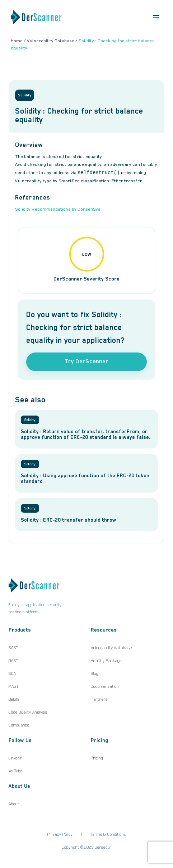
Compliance (19, 725)
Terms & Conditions (108, 834)
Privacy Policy (60, 834)
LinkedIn (16, 758)
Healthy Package (106, 661)
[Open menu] (156, 17)
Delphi (14, 699)
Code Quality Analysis (28, 712)
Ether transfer (127, 181)
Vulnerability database (111, 648)
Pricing (97, 758)
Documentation (105, 686)
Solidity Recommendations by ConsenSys (58, 209)
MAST (14, 686)
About (14, 804)
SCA (12, 673)
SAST (13, 648)
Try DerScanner (86, 361)
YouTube (16, 771)
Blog (95, 673)
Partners (99, 699)
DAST (13, 661)
